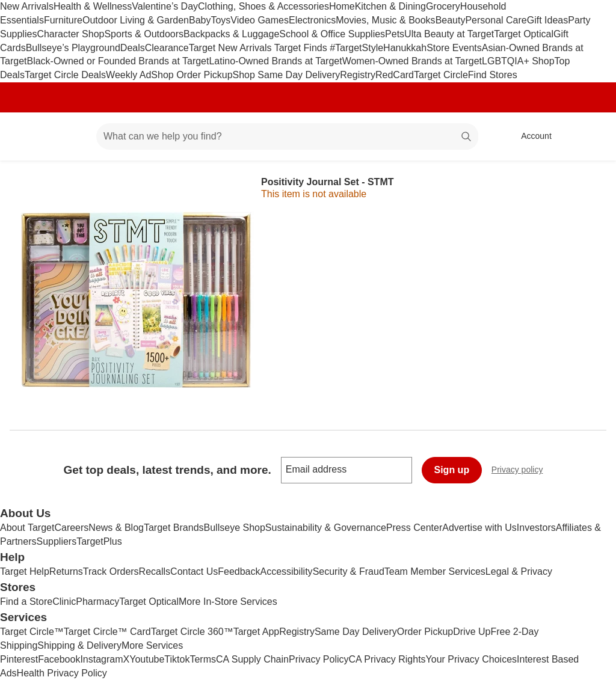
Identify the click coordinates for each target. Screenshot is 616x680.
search (467, 137)
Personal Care (496, 20)
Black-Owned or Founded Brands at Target (118, 61)
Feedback (239, 571)
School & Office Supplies (332, 34)
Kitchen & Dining (390, 6)
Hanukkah (405, 48)
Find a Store (26, 602)
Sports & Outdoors (144, 34)
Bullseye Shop (235, 528)
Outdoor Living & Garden (136, 20)
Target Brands (174, 528)
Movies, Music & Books (385, 20)
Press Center (414, 528)
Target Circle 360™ (192, 632)
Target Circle (441, 75)
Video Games (260, 20)
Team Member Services (435, 571)
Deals (133, 48)
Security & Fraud (349, 571)
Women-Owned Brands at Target (412, 61)
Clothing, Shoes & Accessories (263, 6)
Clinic (64, 602)
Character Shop (70, 34)
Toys (220, 20)
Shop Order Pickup (192, 75)
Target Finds (302, 48)
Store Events (454, 48)
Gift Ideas (547, 20)
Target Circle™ (32, 632)
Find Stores (493, 75)
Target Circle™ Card (107, 632)
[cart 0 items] (591, 136)
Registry (358, 75)
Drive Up (472, 632)
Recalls (155, 571)
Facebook (59, 659)
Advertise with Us (479, 528)
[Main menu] (69, 136)
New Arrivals (27, 6)
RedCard (395, 75)
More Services (152, 645)
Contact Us (194, 571)
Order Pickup (425, 632)
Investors (536, 528)
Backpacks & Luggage (231, 34)
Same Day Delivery (356, 632)
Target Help (25, 571)
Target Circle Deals (65, 75)
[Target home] (26, 136)
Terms (203, 659)
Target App (257, 632)
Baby (200, 20)
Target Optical (524, 34)
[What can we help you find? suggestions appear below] (287, 136)
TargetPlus (99, 541)
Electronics (312, 20)
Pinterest (19, 659)
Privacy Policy (319, 659)
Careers (71, 528)
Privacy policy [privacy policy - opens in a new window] (522, 471)
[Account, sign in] (530, 136)
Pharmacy (97, 602)
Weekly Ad (128, 75)
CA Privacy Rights (387, 659)
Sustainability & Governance (326, 528)
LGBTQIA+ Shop (518, 61)
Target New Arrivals (232, 48)
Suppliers (56, 541)
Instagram (101, 659)
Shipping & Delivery (79, 645)
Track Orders (111, 571)
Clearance (167, 48)
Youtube (147, 659)
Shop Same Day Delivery (287, 75)
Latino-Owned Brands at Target (275, 61)
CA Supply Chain (252, 659)
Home (342, 6)
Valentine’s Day (165, 6)
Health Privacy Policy (62, 673)
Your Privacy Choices (471, 659)
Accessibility (286, 571)
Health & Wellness (93, 6)
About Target (27, 528)
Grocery (443, 6)
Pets (395, 34)
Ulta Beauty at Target (449, 34)
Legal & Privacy (519, 571)
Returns (66, 571)
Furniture (63, 20)
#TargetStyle (356, 48)
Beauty (451, 20)
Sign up (452, 470)
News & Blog (116, 528)
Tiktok (177, 659)
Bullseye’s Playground (73, 48)
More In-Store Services (228, 602)
